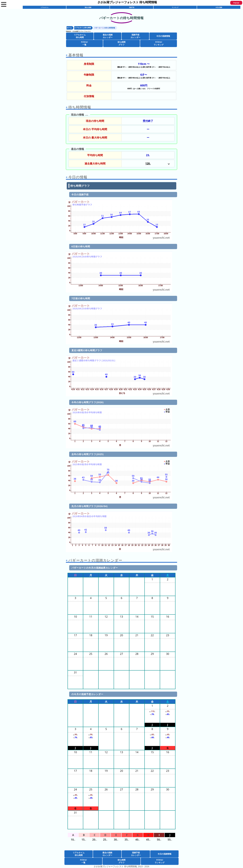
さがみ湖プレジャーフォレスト (82, 31)
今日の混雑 (219, 7)
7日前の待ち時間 (81, 298)
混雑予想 (132, 7)
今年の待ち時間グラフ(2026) (88, 402)
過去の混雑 (88, 7)
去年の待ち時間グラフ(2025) (88, 454)
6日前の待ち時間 (81, 246)
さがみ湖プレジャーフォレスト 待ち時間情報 (127, 2)
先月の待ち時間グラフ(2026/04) (90, 506)
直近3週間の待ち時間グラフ (87, 350)
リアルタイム (44, 7)
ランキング (175, 7)
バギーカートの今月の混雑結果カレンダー (95, 568)
